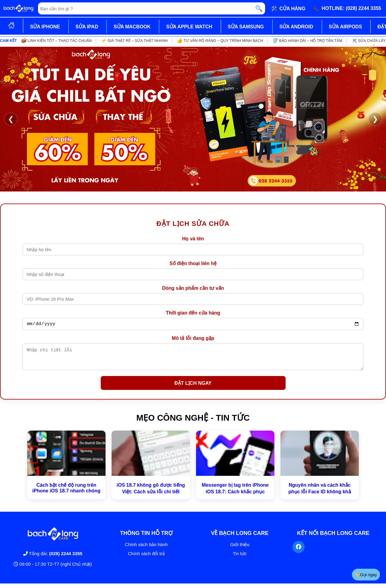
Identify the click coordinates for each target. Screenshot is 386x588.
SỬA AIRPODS (345, 27)
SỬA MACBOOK (132, 27)
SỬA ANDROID (296, 27)
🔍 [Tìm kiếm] (259, 8)
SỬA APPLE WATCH (189, 27)
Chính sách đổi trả (146, 558)
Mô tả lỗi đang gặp (193, 339)
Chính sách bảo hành (146, 549)
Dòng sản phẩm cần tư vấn (193, 288)
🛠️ (288, 8)
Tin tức (240, 558)
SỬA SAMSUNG (246, 27)
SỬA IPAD (87, 27)
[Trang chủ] (18, 8)
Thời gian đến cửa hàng (193, 313)
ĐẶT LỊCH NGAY (193, 388)
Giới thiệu (240, 549)
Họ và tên (193, 239)
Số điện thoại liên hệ (193, 263)
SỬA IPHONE (45, 27)
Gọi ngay (366, 575)
